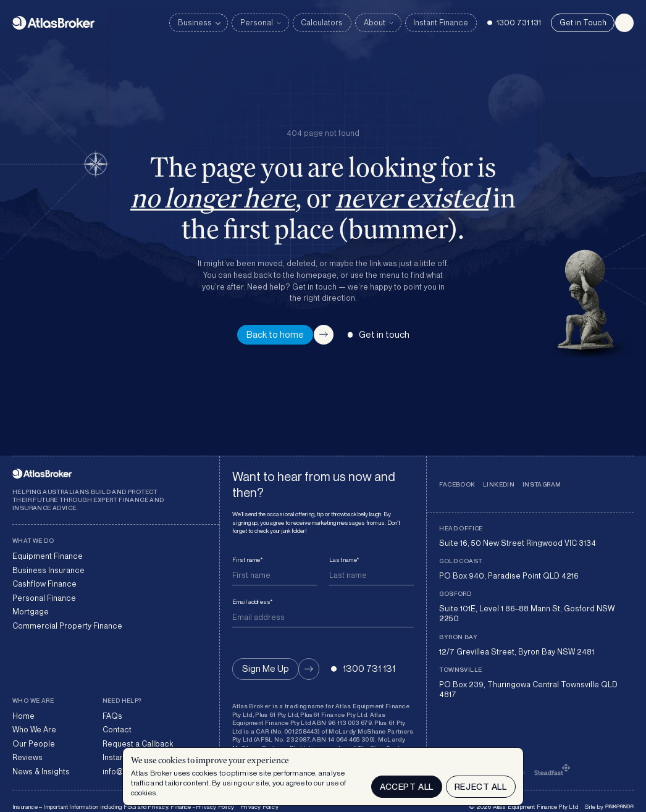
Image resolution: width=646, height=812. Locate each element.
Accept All (407, 786)
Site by (609, 806)
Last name (344, 559)
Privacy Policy (259, 806)
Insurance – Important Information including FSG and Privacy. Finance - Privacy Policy (123, 806)
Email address (253, 601)
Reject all (481, 786)
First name (247, 559)
